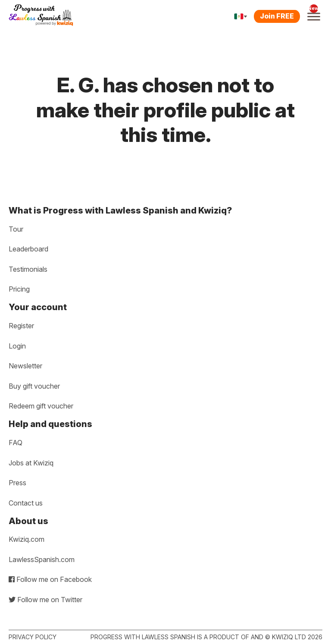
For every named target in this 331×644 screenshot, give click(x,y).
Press (17, 483)
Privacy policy (33, 637)
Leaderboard (28, 249)
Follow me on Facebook (50, 579)
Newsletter (25, 366)
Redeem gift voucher (41, 406)
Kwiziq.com (27, 539)
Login (17, 346)
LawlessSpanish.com (42, 559)
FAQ (16, 443)
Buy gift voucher (34, 386)
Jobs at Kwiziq (31, 463)
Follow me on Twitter (45, 600)
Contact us (26, 503)
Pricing (19, 289)
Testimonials (28, 269)
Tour (16, 229)
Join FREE (277, 16)
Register (21, 326)
